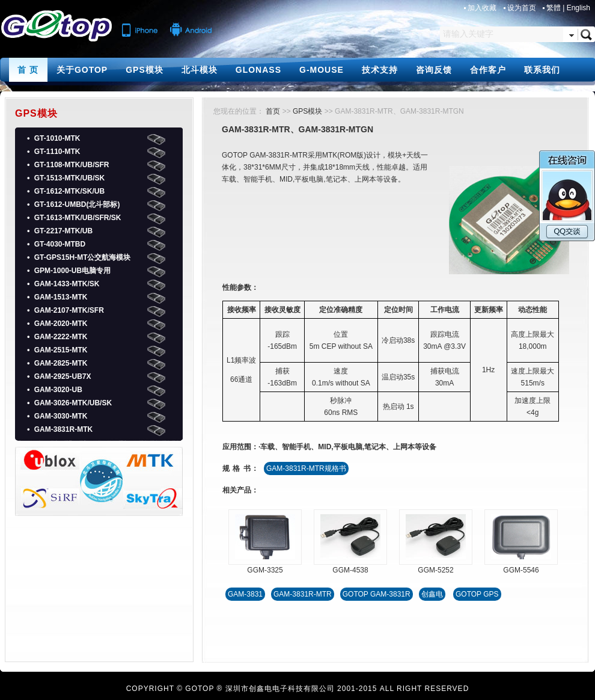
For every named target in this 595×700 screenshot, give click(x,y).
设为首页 (523, 8)
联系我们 (542, 70)
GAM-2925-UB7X (63, 376)
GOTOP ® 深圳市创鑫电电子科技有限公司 (260, 689)
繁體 (554, 8)
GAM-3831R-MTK (63, 429)
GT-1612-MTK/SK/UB (69, 191)
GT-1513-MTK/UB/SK (69, 178)
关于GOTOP (82, 70)
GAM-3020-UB (58, 390)
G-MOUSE (322, 70)
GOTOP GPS (477, 594)
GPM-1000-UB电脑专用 (72, 271)
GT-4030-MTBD (60, 244)
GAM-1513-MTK (61, 297)
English (578, 8)
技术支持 (380, 70)
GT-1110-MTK (57, 152)
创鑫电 (432, 594)
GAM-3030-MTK (61, 416)
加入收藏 (483, 8)
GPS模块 (145, 70)
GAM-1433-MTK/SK (67, 284)
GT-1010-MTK (57, 138)
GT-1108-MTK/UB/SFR (72, 165)
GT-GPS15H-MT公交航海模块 (83, 257)
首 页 (28, 70)
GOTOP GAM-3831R (377, 594)
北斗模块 (200, 70)
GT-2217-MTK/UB (63, 231)
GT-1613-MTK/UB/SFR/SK (78, 218)
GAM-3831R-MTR (303, 594)
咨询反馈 (434, 70)
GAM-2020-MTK (61, 324)
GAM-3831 (245, 594)
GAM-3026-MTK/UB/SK (73, 403)
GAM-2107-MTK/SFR (69, 310)
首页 (273, 111)
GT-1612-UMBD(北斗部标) (77, 204)
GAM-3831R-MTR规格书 (306, 468)
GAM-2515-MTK (61, 350)
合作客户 (488, 70)
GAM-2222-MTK (61, 337)
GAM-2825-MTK (61, 363)
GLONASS (258, 70)
